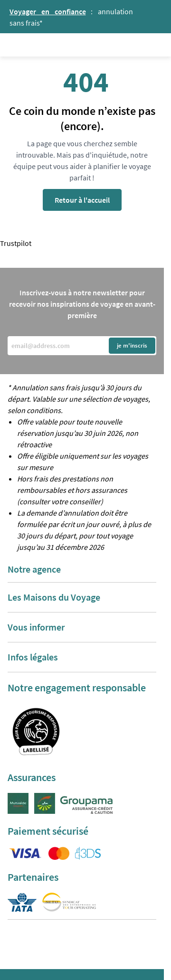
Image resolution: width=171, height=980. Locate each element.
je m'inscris (132, 345)
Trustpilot (16, 243)
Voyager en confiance (48, 11)
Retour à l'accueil (82, 200)
